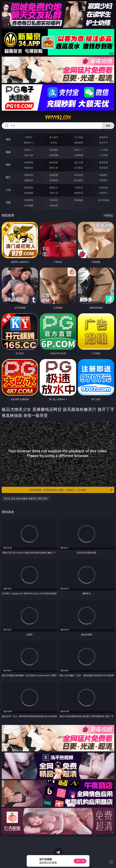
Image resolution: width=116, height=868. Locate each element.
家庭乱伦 (54, 187)
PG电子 (29, 137)
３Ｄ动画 (104, 150)
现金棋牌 (79, 143)
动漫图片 (104, 175)
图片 (8, 177)
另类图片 (104, 180)
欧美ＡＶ (79, 150)
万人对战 (79, 137)
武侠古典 (104, 187)
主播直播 (79, 155)
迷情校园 (29, 193)
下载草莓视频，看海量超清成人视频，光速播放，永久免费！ (70, 490)
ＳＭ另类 (104, 155)
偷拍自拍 (54, 162)
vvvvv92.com (58, 118)
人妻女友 (79, 187)
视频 (8, 152)
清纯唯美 (54, 180)
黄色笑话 (79, 193)
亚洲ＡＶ (29, 150)
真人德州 (54, 137)
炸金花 (54, 143)
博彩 (8, 139)
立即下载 (80, 861)
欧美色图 (79, 175)
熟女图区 (79, 180)
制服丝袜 (29, 168)
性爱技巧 (104, 193)
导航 (8, 202)
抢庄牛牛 (104, 143)
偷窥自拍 (29, 175)
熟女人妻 (29, 155)
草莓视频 (79, 200)
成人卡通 (79, 162)
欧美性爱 (104, 162)
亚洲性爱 (29, 162)
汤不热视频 (104, 200)
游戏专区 (104, 137)
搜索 (108, 126)
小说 (8, 190)
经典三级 (54, 168)
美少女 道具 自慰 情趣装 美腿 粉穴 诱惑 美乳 (26, 498)
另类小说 (54, 193)
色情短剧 (54, 205)
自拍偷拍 (54, 150)
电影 (8, 165)
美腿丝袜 (29, 180)
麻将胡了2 (29, 143)
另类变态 (104, 168)
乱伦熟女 (79, 168)
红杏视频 (29, 205)
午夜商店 (54, 200)
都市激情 (29, 187)
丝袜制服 (54, 155)
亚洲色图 (54, 175)
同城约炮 (29, 200)
